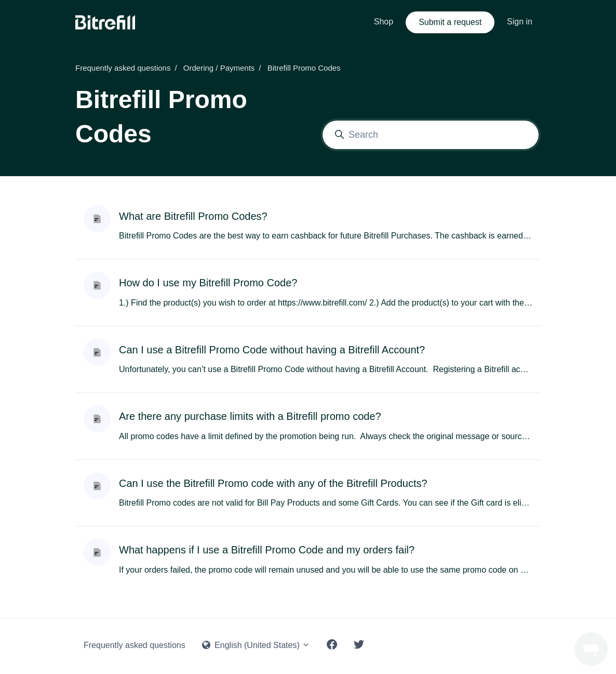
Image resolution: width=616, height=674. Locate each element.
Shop (384, 22)
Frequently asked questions (123, 68)
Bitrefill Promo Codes (304, 68)
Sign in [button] (520, 22)
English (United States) (256, 645)
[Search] (431, 135)
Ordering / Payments (219, 68)
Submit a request (450, 22)
